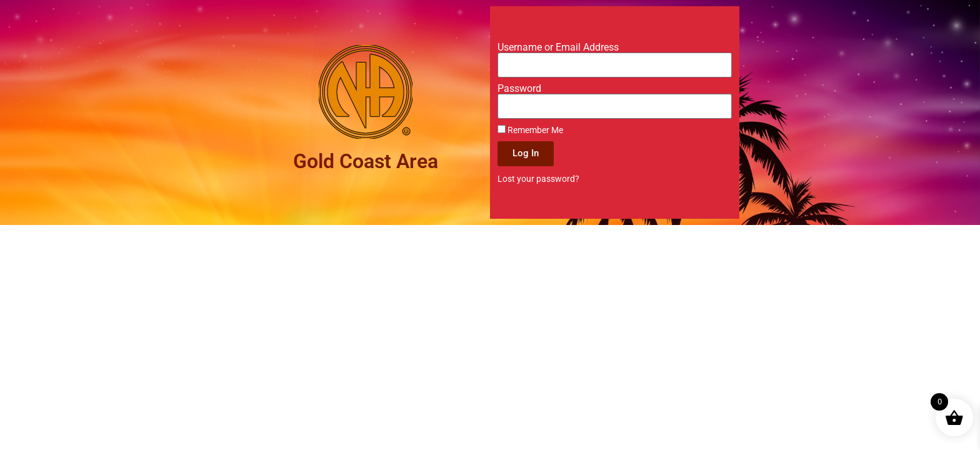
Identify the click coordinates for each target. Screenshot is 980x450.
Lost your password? (538, 179)
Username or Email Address (558, 47)
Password (519, 89)
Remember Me (530, 130)
